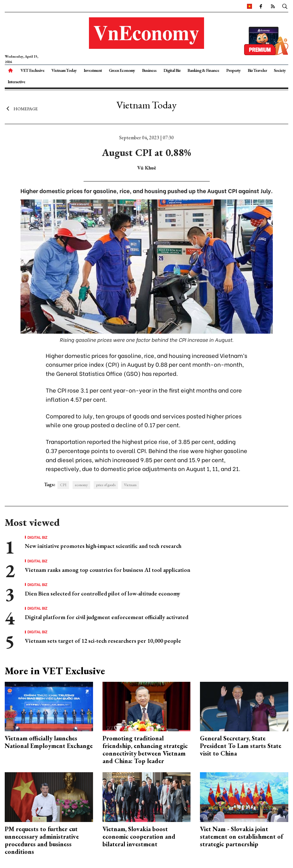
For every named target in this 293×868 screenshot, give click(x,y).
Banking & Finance (203, 70)
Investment (93, 70)
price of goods (106, 485)
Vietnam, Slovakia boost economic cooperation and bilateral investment (139, 836)
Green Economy (122, 70)
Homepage (21, 109)
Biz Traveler (257, 70)
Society (280, 70)
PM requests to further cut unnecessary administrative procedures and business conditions (42, 840)
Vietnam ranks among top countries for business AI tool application (108, 570)
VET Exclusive (32, 70)
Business (149, 70)
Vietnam (130, 485)
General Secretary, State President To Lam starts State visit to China (241, 746)
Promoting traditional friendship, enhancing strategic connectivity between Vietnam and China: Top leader (145, 750)
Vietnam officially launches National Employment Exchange (49, 742)
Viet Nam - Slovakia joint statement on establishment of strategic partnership (241, 836)
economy (81, 485)
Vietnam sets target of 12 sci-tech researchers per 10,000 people (103, 641)
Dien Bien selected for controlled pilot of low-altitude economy (103, 593)
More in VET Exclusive (55, 671)
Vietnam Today (64, 70)
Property (233, 70)
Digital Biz (172, 70)
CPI (63, 485)
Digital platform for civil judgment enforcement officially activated (107, 617)
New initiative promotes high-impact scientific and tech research (103, 546)
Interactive (16, 82)
